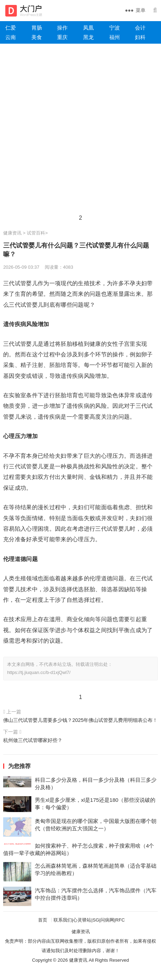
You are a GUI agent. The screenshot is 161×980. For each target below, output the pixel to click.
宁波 (114, 28)
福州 (114, 37)
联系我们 (63, 920)
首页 (43, 920)
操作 (62, 28)
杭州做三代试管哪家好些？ (33, 740)
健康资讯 (12, 233)
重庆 (62, 37)
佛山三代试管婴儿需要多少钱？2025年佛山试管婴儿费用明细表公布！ (80, 720)
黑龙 (88, 37)
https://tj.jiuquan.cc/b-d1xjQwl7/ (39, 672)
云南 (11, 37)
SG (96, 920)
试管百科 (36, 233)
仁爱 (11, 28)
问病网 (107, 920)
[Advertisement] (80, 131)
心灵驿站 (82, 920)
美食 (37, 37)
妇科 (140, 37)
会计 (140, 28)
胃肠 (37, 28)
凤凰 (88, 28)
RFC (120, 920)
